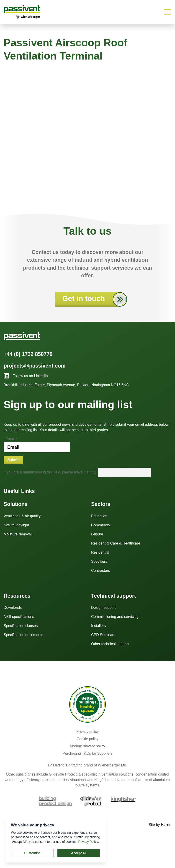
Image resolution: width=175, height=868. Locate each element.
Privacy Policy (88, 842)
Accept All (79, 853)
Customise (32, 853)
